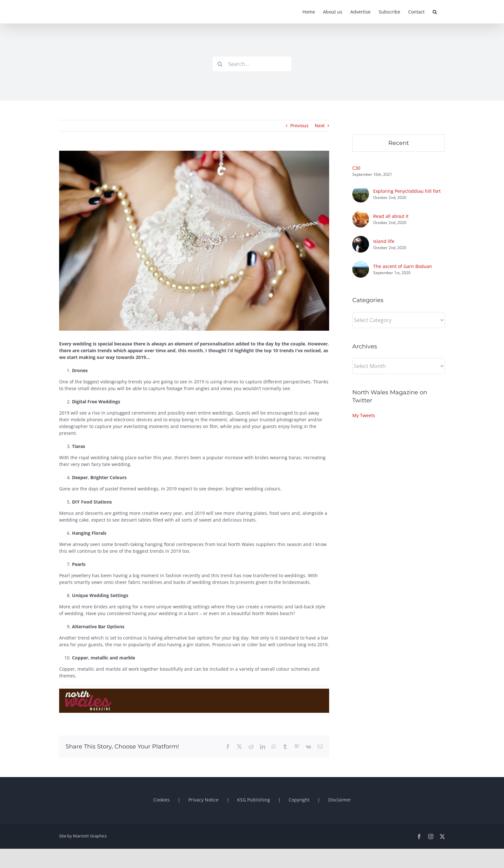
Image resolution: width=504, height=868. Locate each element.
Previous (299, 125)
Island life (384, 241)
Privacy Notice (203, 800)
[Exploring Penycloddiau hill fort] (361, 189)
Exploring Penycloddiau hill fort (407, 191)
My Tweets (364, 415)
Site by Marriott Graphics (83, 836)
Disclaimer (340, 800)
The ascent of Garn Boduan (403, 266)
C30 (356, 168)
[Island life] (361, 239)
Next (320, 125)
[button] (435, 12)
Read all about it (391, 216)
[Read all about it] (361, 214)
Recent (399, 143)
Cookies (162, 800)
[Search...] (252, 64)
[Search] (220, 64)
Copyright (299, 800)
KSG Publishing (254, 800)
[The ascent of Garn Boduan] (361, 264)
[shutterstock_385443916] (194, 241)
